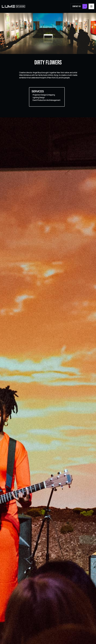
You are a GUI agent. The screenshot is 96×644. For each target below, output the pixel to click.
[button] (91, 6)
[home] (13, 6)
